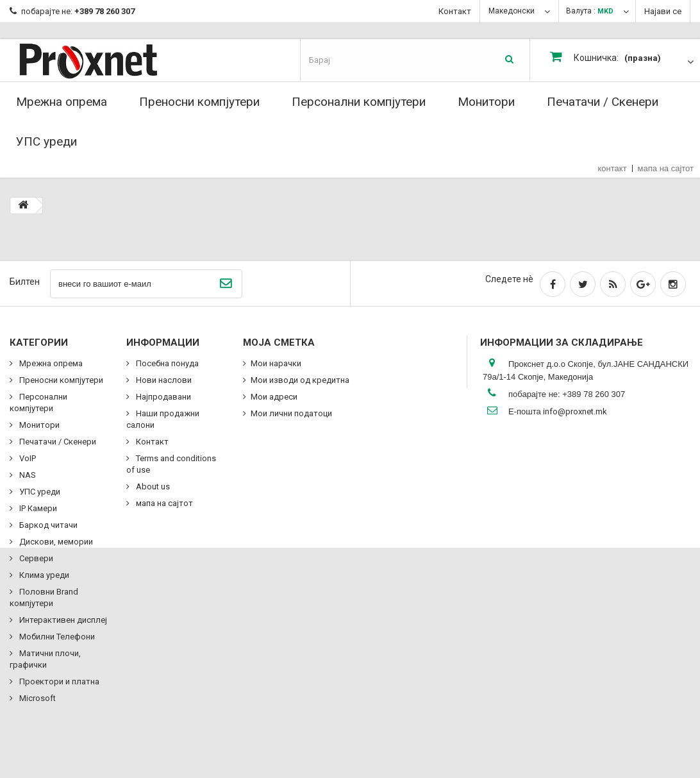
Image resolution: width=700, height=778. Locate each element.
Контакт (455, 11)
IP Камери (37, 508)
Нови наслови (163, 380)
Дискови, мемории (55, 542)
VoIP (27, 458)
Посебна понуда (166, 363)
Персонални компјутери (359, 102)
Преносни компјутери (199, 102)
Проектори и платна (58, 681)
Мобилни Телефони (56, 637)
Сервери (35, 558)
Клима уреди (43, 575)
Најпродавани (162, 397)
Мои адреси (274, 397)
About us (152, 486)
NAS (27, 475)
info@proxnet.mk (575, 411)
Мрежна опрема (62, 102)
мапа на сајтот (666, 168)
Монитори (486, 102)
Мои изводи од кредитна (300, 380)
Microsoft (37, 698)
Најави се (663, 11)
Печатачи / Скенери (603, 102)
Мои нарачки (276, 363)
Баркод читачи (47, 525)
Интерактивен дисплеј (62, 620)
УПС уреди (46, 141)
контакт (612, 168)
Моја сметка (279, 342)
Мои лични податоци (291, 413)
